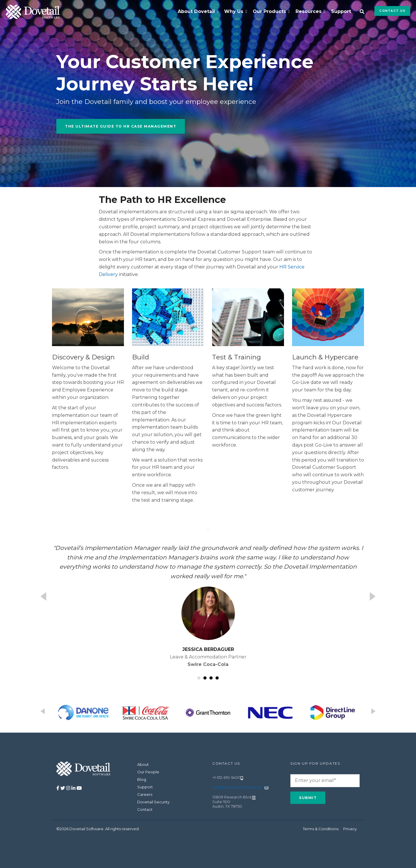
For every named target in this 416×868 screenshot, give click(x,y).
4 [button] (217, 678)
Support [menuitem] (341, 11)
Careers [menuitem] (145, 794)
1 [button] (199, 678)
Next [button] (373, 596)
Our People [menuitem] (148, 772)
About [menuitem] (143, 764)
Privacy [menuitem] (350, 829)
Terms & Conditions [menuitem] (321, 829)
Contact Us (392, 11)
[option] (208, 606)
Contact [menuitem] (145, 809)
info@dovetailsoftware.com (238, 787)
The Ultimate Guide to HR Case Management (121, 126)
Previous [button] (43, 596)
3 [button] (211, 678)
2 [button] (205, 678)
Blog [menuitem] (142, 779)
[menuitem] (198, 12)
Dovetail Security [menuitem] (153, 802)
